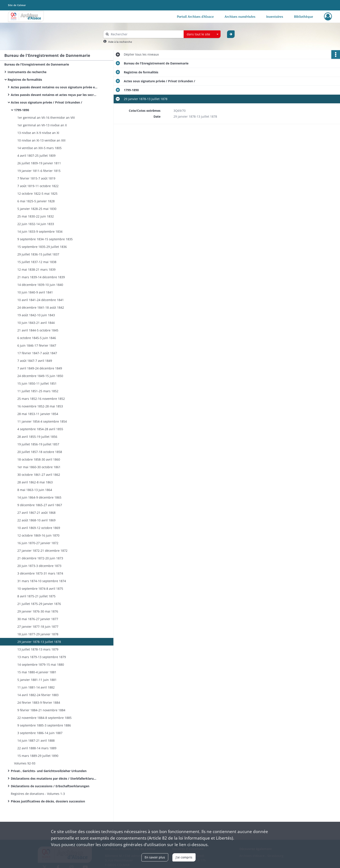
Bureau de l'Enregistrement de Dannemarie (37, 64)
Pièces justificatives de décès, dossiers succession (48, 801)
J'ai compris (184, 857)
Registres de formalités (25, 80)
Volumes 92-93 (25, 763)
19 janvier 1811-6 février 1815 (39, 171)
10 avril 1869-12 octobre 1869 (39, 528)
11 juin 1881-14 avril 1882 (36, 687)
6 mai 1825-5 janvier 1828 (36, 201)
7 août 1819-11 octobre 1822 (38, 186)
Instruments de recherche (27, 72)
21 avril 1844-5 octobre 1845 (38, 330)
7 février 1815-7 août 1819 (36, 178)
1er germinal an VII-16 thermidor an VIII (46, 118)
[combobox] (202, 34)
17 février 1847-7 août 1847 (37, 353)
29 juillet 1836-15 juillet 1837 (38, 254)
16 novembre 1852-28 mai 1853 (40, 406)
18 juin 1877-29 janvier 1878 (38, 634)
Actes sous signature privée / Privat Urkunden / (47, 102)
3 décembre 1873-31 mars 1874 (40, 573)
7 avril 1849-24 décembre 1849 (40, 368)
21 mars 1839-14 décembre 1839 (41, 277)
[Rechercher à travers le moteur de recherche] (146, 34)
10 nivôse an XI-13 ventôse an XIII (41, 140)
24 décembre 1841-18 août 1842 (41, 307)
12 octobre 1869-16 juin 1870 (38, 535)
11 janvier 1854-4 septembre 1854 (42, 421)
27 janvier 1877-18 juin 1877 (38, 627)
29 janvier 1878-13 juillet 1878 (39, 642)
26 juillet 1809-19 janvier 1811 (39, 163)
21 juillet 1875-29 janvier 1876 (39, 604)
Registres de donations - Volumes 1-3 (38, 794)
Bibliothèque (304, 16)
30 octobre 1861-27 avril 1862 (39, 475)
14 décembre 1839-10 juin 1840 (40, 285)
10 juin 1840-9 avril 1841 (35, 292)
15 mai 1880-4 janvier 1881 (37, 672)
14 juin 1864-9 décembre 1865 (39, 497)
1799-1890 (22, 110)
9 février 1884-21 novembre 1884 (41, 710)
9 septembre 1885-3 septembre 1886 (44, 725)
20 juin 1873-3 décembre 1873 (39, 566)
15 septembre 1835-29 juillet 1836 (42, 247)
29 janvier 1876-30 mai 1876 (38, 611)
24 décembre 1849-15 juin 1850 (40, 376)
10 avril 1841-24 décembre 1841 (41, 300)
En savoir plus (155, 857)
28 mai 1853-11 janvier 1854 (38, 414)
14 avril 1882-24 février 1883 (38, 695)
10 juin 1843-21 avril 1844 (36, 323)
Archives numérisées (240, 16)
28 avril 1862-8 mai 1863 (35, 482)
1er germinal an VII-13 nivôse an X (42, 125)
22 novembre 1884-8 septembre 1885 (44, 718)
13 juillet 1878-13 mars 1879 (38, 649)
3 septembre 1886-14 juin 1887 (40, 733)
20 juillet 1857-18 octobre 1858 (40, 452)
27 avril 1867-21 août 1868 (36, 513)
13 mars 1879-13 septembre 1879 (42, 657)
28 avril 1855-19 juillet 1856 (37, 437)
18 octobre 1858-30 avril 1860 (39, 459)
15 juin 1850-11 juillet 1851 (37, 383)
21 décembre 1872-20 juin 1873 (40, 558)
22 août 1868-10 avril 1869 (36, 520)
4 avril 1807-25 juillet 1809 (36, 156)
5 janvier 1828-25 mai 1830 (37, 209)
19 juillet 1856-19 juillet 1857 (38, 444)
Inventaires (275, 16)
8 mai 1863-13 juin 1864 (35, 490)
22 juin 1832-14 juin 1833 (36, 224)
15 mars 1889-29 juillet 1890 (38, 756)
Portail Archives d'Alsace (195, 16)
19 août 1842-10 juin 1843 (36, 315)
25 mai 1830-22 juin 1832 (36, 216)
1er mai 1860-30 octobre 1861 (39, 467)
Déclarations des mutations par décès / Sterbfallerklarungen (54, 778)
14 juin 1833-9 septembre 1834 (40, 231)
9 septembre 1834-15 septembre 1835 (45, 239)
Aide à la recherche (120, 42)
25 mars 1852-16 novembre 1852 (41, 399)
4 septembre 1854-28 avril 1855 (40, 429)
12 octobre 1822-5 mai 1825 (37, 194)
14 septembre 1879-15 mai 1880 (41, 665)
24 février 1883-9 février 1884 (39, 702)
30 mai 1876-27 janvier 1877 (38, 619)
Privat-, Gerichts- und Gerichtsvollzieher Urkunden (49, 771)
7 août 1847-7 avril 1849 (35, 361)
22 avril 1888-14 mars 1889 (37, 748)
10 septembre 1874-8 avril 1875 (40, 589)
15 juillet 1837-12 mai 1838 (37, 262)
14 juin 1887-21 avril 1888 (36, 740)
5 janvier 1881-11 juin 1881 (37, 680)
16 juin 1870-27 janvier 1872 (38, 543)
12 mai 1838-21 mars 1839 (36, 269)
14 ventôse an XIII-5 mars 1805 (39, 148)
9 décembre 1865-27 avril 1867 (40, 505)
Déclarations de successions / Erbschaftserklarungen (50, 786)
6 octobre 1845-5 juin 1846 (37, 338)
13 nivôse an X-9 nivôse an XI (38, 133)
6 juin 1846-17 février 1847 (37, 345)
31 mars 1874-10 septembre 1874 (42, 581)
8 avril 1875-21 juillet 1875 (36, 596)
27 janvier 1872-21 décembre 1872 (42, 551)
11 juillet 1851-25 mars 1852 (38, 391)
